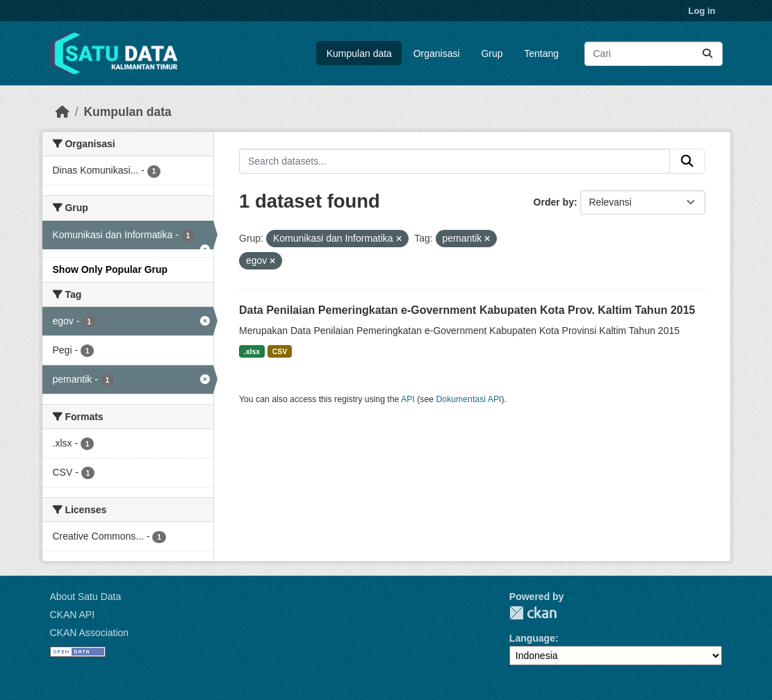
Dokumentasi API (469, 399)
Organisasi (437, 53)
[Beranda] (63, 112)
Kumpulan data (359, 53)
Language (532, 638)
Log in (702, 11)
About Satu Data (86, 597)
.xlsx (252, 351)
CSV (280, 351)
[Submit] (707, 54)
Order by (554, 202)
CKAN (533, 613)
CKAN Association (90, 633)
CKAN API (73, 615)
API (408, 399)
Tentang (541, 53)
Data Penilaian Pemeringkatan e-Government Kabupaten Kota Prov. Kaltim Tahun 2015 (467, 310)
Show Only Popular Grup (110, 269)
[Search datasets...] (654, 54)
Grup (492, 53)
